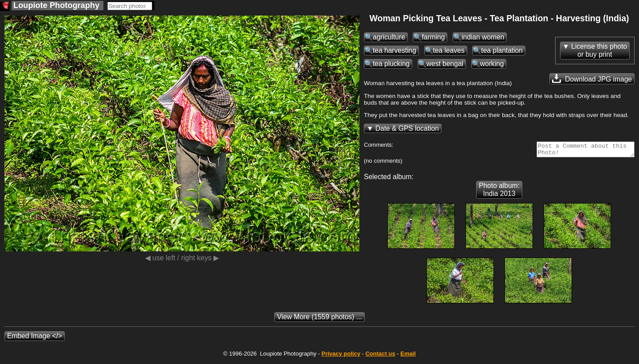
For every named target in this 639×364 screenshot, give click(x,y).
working (492, 64)
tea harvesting (394, 50)
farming (433, 37)
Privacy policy (341, 356)
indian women (483, 37)
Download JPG (592, 78)
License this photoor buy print (599, 50)
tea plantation (502, 50)
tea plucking (391, 64)
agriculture (389, 37)
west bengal (445, 64)
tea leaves (449, 50)
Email (408, 356)
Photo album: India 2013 (499, 192)
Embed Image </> (35, 339)
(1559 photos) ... (319, 319)
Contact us (380, 356)
